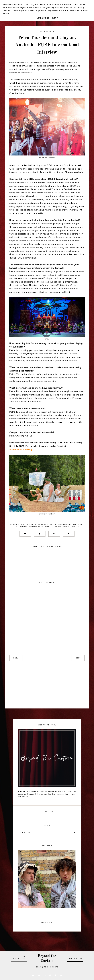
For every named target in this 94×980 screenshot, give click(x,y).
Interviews (21, 527)
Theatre (75, 527)
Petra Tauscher (53, 527)
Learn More (43, 18)
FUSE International (60, 524)
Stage (66, 527)
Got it (55, 18)
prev (16, 658)
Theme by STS (51, 967)
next (78, 658)
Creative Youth (39, 524)
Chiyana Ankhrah (20, 524)
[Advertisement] (47, 682)
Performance (36, 527)
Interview (77, 524)
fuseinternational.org (21, 449)
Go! (24, 958)
